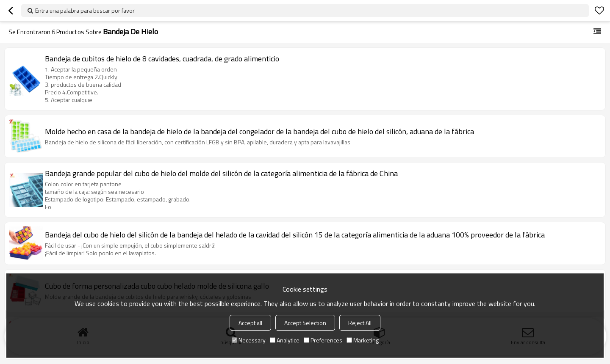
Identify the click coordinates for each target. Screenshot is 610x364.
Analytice (285, 340)
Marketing (363, 340)
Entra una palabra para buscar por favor (85, 10)
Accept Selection (305, 323)
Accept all (250, 323)
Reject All (360, 323)
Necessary (249, 340)
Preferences (323, 340)
